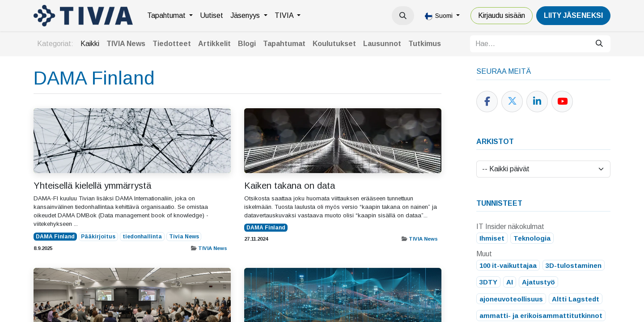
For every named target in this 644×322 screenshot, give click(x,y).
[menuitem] (170, 16)
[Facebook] (487, 102)
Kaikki (90, 44)
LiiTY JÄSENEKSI (573, 15)
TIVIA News (213, 248)
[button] (403, 16)
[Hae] (599, 44)
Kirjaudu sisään (502, 15)
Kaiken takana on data (290, 186)
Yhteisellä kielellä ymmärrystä (92, 186)
